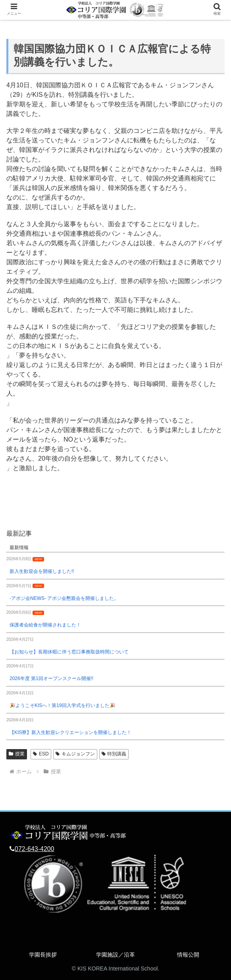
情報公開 (188, 955)
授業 (17, 754)
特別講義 (114, 754)
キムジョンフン (75, 754)
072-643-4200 (35, 849)
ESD (41, 754)
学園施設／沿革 (115, 955)
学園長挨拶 (43, 955)
